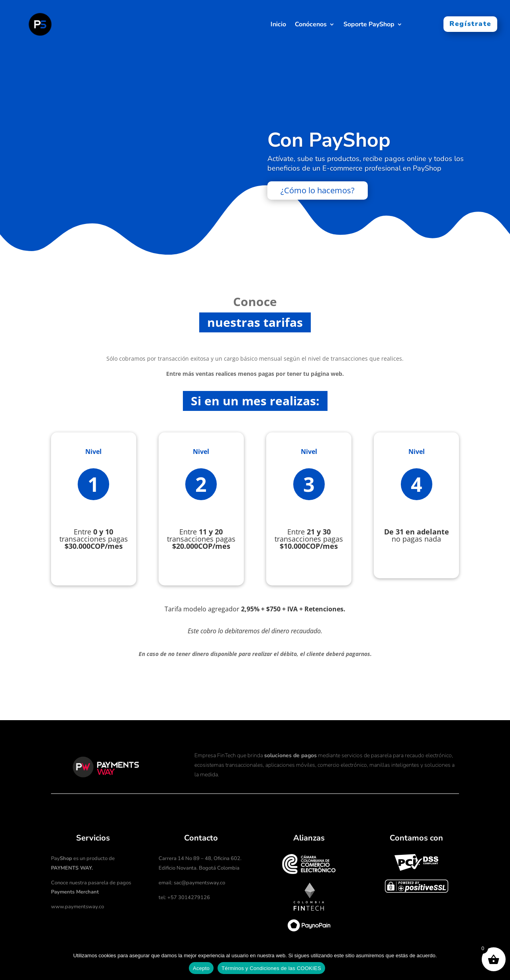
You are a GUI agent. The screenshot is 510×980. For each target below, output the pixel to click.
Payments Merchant (75, 892)
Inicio (278, 25)
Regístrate (470, 24)
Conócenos (311, 25)
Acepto (201, 968)
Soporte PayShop (369, 25)
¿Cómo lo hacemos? (318, 191)
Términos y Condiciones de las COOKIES (271, 968)
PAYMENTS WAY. (72, 868)
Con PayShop (329, 142)
